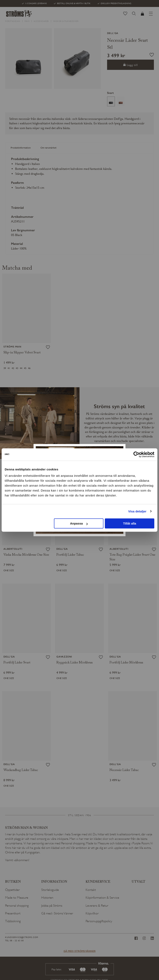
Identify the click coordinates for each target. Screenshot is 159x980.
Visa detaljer (137, 511)
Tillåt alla (130, 523)
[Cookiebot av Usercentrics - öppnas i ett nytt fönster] (136, 454)
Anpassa (79, 523)
